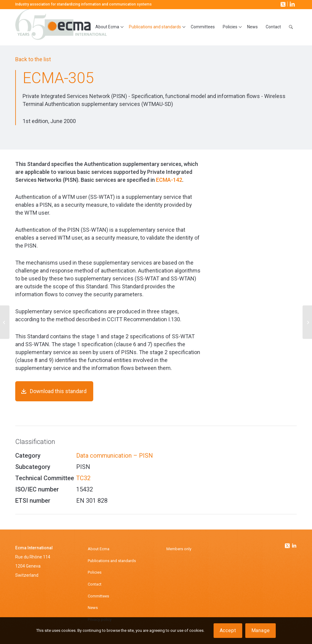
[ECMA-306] (307, 322)
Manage (261, 630)
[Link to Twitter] (288, 544)
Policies (95, 572)
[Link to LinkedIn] (292, 4)
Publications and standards (112, 561)
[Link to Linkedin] (294, 546)
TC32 (83, 478)
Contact (95, 584)
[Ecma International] (61, 27)
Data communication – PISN (115, 456)
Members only (179, 549)
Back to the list (33, 59)
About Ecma (99, 549)
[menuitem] (108, 27)
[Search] (291, 27)
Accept (228, 630)
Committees (98, 596)
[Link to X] (282, 4)
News (93, 608)
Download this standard (58, 391)
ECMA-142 (169, 180)
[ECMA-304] (5, 322)
